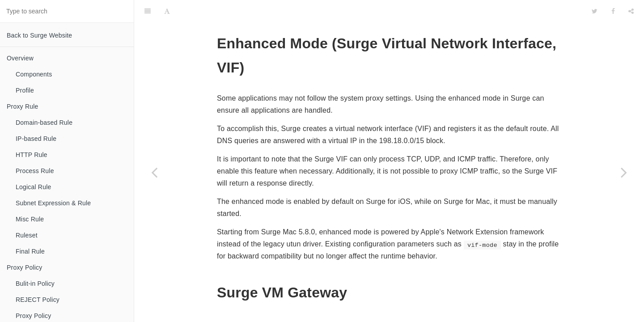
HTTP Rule (32, 155)
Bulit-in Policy (35, 284)
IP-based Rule (36, 139)
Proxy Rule (22, 106)
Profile (25, 90)
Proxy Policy (24, 267)
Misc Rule (30, 219)
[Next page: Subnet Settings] (624, 172)
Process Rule (35, 171)
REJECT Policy (38, 300)
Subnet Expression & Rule (53, 203)
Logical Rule (33, 187)
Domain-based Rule (44, 123)
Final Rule (30, 251)
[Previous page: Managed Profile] (154, 172)
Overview (20, 58)
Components (34, 74)
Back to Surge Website (39, 35)
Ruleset (27, 235)
